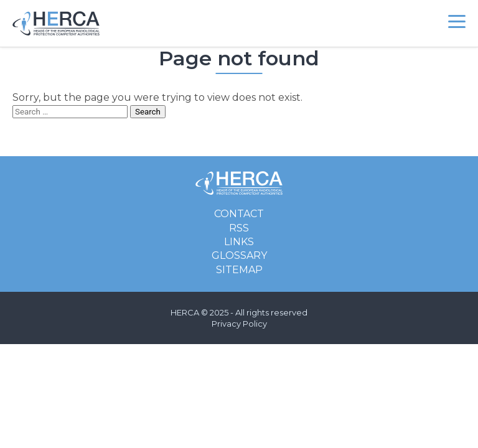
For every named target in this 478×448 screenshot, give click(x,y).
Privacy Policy (239, 324)
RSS (239, 228)
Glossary (239, 255)
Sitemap (239, 270)
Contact (239, 214)
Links (239, 242)
